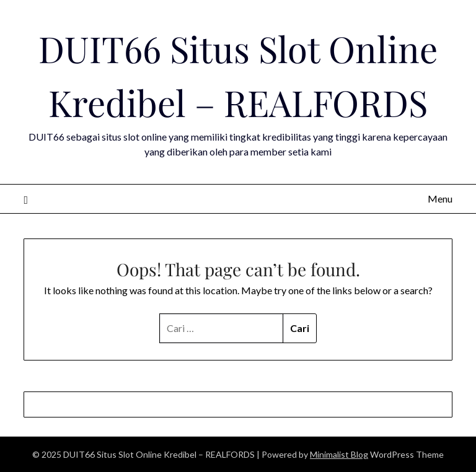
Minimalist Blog (339, 454)
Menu (440, 199)
